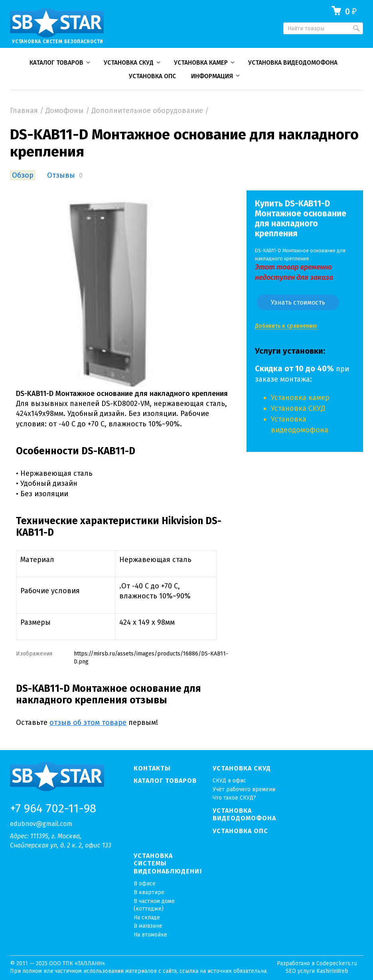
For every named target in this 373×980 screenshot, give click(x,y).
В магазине (148, 926)
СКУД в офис (229, 781)
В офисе (145, 884)
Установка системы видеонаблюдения (168, 863)
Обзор (23, 175)
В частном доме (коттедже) (154, 905)
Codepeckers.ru (337, 963)
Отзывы (61, 175)
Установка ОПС (152, 76)
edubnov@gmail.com (41, 824)
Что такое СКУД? (234, 798)
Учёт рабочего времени (244, 789)
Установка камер (201, 63)
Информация (212, 76)
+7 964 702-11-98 (53, 809)
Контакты (152, 768)
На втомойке (150, 935)
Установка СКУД (129, 63)
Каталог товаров (56, 63)
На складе (147, 918)
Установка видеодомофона (293, 63)
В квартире (149, 892)
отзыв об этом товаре (88, 723)
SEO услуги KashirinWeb (317, 971)
